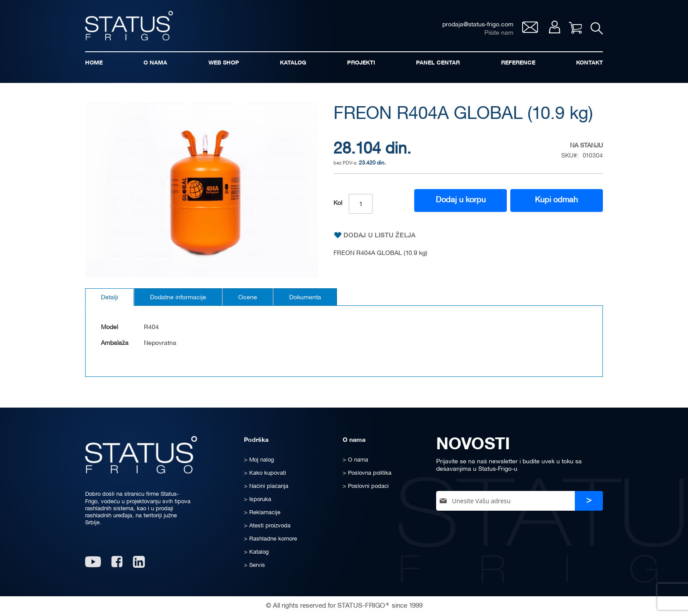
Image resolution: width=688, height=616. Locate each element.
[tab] (109, 297)
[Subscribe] (589, 501)
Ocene (248, 298)
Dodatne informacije (178, 298)
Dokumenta (305, 298)
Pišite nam (499, 33)
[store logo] (129, 26)
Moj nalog (554, 27)
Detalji (109, 298)
